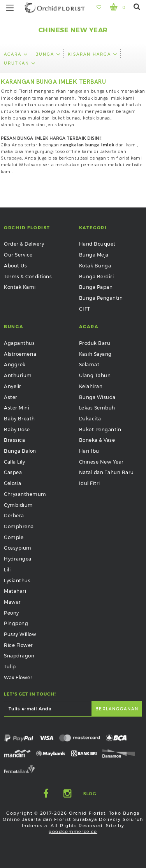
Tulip (10, 667)
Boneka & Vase (97, 440)
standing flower (18, 125)
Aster (11, 397)
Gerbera (14, 516)
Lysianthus (17, 581)
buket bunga (66, 118)
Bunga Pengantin (101, 298)
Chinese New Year (101, 462)
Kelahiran (91, 386)
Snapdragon (19, 656)
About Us (15, 266)
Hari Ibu (89, 451)
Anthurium (18, 375)
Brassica (14, 440)
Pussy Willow (20, 634)
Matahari (15, 591)
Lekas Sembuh (97, 408)
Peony (11, 613)
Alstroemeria (20, 354)
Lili (7, 570)
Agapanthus (19, 343)
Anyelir (13, 386)
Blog (90, 794)
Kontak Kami (20, 287)
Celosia (13, 483)
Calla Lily (14, 462)
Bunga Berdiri (97, 277)
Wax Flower (18, 677)
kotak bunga (97, 118)
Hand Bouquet (97, 244)
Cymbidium (18, 505)
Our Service (18, 255)
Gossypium (18, 548)
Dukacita (90, 419)
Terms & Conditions (28, 277)
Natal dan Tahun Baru (106, 472)
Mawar (12, 602)
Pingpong (16, 623)
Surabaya (11, 158)
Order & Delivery (24, 244)
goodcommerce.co (73, 831)
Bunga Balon (20, 451)
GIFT (85, 309)
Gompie (14, 537)
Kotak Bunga (95, 266)
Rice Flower (18, 645)
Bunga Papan (96, 287)
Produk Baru (95, 343)
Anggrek (15, 365)
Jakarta (108, 152)
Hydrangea (18, 559)
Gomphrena (19, 526)
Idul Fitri (90, 483)
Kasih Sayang (95, 354)
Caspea (13, 472)
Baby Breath (19, 419)
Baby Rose (17, 430)
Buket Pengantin (100, 430)
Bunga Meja (94, 255)
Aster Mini (17, 408)
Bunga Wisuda (97, 397)
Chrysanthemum (25, 494)
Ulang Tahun (95, 375)
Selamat (89, 365)
